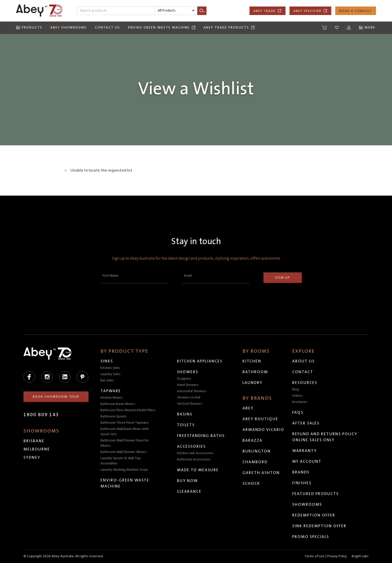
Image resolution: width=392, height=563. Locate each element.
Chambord (255, 462)
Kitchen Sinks (110, 368)
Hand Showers (188, 385)
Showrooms (307, 504)
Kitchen (252, 361)
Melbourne (37, 449)
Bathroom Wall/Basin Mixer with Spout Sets (125, 432)
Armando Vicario (263, 430)
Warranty (304, 451)
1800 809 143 (41, 415)
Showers (188, 372)
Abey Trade (267, 11)
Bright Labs (360, 556)
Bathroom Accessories (194, 459)
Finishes (302, 483)
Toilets (186, 425)
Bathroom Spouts (114, 416)
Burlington (257, 451)
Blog (296, 389)
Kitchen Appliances (200, 361)
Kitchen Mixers (112, 398)
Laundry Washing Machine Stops (124, 470)
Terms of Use (314, 556)
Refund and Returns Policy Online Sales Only (325, 437)
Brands (301, 472)
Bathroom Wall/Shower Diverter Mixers (125, 443)
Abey (248, 408)
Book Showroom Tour (56, 397)
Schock (251, 483)
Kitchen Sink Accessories (195, 453)
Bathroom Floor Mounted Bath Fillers (128, 410)
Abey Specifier (310, 11)
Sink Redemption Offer (319, 526)
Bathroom (255, 372)
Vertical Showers (190, 404)
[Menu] (29, 28)
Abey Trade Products (229, 28)
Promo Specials (311, 537)
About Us (303, 361)
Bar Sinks (107, 380)
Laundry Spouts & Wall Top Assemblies (121, 461)
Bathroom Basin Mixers (118, 404)
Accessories (191, 446)
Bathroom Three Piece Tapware (124, 423)
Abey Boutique (260, 419)
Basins (185, 414)
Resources (305, 383)
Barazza (252, 440)
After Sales (306, 423)
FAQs (298, 412)
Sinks (107, 361)
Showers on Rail (189, 397)
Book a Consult (356, 11)
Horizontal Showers (192, 391)
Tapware (111, 391)
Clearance (189, 491)
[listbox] (176, 11)
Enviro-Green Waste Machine (125, 483)
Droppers (184, 379)
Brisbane (34, 441)
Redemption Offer (314, 515)
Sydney (32, 457)
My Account (307, 461)
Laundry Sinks (110, 374)
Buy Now (187, 481)
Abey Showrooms (69, 28)
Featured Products (315, 494)
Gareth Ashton (261, 473)
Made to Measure (198, 470)
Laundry (252, 383)
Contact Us (107, 28)
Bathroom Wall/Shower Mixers (123, 452)
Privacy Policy (337, 556)
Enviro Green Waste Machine (162, 28)
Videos (297, 396)
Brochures (300, 402)
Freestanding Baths (201, 436)
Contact (303, 372)
